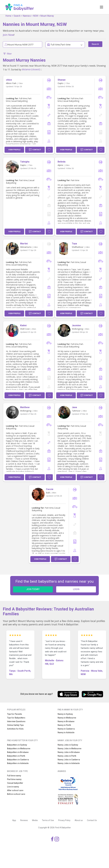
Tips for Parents (15, 714)
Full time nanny (14, 776)
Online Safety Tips (15, 725)
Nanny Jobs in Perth (67, 756)
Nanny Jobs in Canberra (69, 760)
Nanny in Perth (64, 725)
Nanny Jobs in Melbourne (69, 749)
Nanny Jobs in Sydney (68, 745)
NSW (36, 16)
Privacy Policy (64, 820)
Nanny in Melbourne (67, 718)
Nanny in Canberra (66, 729)
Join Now (8, 35)
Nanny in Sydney (65, 714)
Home (8, 16)
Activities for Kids (15, 729)
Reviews (24, 820)
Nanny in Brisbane (66, 721)
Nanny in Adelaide (66, 732)
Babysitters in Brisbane (18, 752)
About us (79, 820)
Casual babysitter (15, 783)
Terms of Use (48, 820)
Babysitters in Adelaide (18, 763)
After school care (15, 790)
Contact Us (92, 820)
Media (35, 820)
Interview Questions (16, 721)
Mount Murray (47, 16)
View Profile (14, 150)
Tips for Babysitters (16, 718)
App (14, 820)
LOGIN (76, 589)
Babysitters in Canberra (18, 760)
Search (17, 16)
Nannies (27, 16)
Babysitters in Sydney (17, 745)
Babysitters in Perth (16, 756)
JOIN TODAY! (33, 589)
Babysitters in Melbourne (19, 749)
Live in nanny (13, 787)
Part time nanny (14, 779)
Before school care (16, 794)
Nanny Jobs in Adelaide (69, 763)
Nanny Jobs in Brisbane (69, 752)
